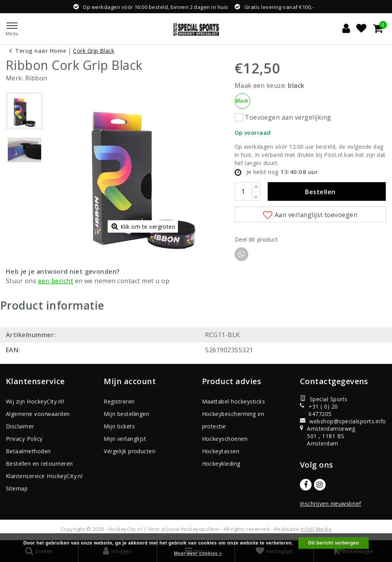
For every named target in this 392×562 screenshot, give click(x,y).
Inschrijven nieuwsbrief (331, 504)
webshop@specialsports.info (327, 421)
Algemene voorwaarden (38, 414)
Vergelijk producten (130, 451)
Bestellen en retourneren (39, 464)
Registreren (119, 401)
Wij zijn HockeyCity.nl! (35, 401)
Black (242, 101)
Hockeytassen (221, 451)
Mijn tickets (119, 426)
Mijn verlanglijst (125, 439)
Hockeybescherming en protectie (233, 420)
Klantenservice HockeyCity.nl (44, 476)
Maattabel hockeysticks (234, 401)
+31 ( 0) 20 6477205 (319, 410)
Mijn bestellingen (126, 414)
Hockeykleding (221, 464)
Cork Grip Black (94, 51)
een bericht (56, 281)
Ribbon (36, 78)
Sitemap (17, 488)
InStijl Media (316, 529)
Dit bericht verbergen (334, 543)
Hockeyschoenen (225, 439)
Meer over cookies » (198, 553)
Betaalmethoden (28, 451)
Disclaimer (20, 426)
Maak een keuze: (270, 85)
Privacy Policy (24, 439)
